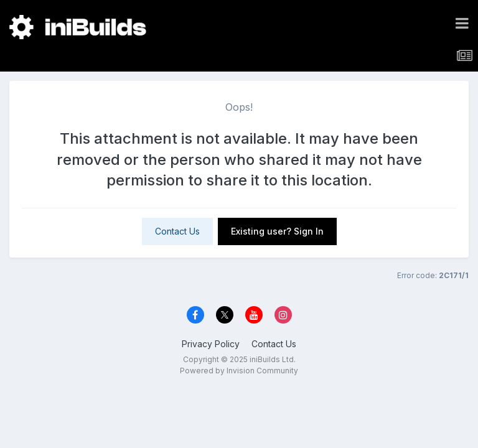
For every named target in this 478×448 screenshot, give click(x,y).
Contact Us (177, 231)
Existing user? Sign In (277, 231)
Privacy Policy (211, 344)
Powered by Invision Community (239, 371)
